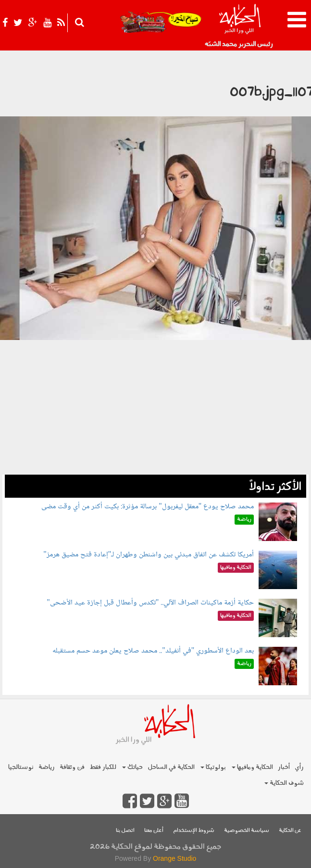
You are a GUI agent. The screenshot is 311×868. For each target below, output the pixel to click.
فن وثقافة (72, 767)
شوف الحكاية (284, 783)
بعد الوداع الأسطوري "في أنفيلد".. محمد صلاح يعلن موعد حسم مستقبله (153, 651)
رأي (299, 767)
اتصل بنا (125, 831)
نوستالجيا (21, 767)
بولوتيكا (213, 767)
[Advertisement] (155, 407)
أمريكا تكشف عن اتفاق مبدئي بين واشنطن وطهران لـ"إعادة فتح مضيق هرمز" (149, 555)
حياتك (132, 767)
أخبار (284, 767)
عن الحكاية (290, 831)
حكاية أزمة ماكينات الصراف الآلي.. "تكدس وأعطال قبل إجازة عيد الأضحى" (150, 603)
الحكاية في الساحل (171, 767)
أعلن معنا (154, 831)
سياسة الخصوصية (247, 831)
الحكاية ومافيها (252, 767)
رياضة (47, 767)
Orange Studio (174, 858)
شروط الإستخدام (194, 831)
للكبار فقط (103, 767)
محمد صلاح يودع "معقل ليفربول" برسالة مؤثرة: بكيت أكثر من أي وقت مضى (148, 507)
